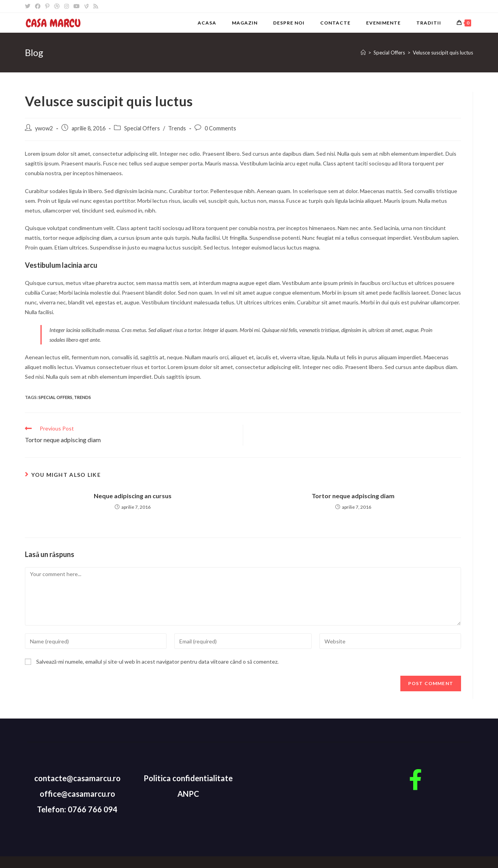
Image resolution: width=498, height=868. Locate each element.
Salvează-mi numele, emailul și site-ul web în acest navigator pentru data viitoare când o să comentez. (157, 662)
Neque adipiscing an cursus (133, 496)
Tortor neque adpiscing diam (353, 496)
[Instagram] (67, 6)
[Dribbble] (57, 6)
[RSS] (96, 6)
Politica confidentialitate (188, 778)
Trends (177, 128)
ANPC (188, 794)
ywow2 (44, 128)
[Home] (363, 53)
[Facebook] (38, 6)
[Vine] (87, 6)
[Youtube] (77, 6)
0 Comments (220, 128)
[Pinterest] (47, 6)
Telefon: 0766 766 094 (77, 809)
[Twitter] (29, 6)
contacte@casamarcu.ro (77, 778)
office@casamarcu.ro (77, 794)
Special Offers (142, 128)
